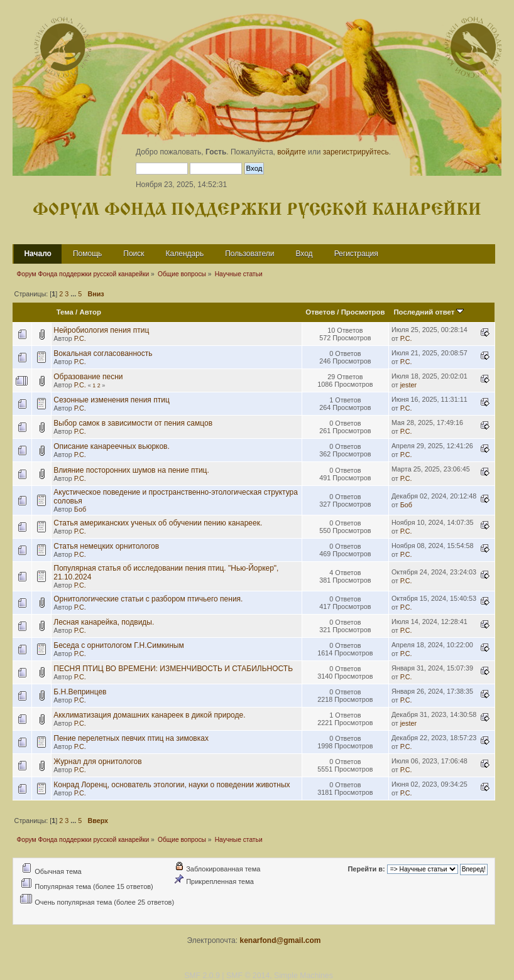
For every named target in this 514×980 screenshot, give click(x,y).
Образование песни (88, 377)
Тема (65, 312)
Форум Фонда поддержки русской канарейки (257, 210)
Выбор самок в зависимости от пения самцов (133, 423)
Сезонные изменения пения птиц (112, 400)
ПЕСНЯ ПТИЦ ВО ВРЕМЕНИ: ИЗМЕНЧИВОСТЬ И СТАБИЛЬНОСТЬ (173, 669)
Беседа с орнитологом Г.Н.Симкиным (118, 645)
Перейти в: (366, 869)
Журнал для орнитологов (97, 762)
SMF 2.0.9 (202, 976)
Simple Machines (303, 976)
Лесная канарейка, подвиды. (104, 622)
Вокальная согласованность (103, 353)
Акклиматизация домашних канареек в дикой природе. (149, 715)
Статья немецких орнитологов (106, 546)
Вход (304, 254)
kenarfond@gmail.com (280, 940)
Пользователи (249, 254)
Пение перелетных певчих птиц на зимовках (131, 738)
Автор (90, 312)
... (74, 294)
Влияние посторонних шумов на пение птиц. (131, 470)
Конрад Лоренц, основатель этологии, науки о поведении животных (172, 785)
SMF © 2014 (248, 976)
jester (408, 385)
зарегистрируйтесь (356, 152)
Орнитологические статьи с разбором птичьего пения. (148, 599)
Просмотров (363, 312)
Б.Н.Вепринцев (80, 692)
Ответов (320, 312)
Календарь (185, 254)
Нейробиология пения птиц (101, 330)
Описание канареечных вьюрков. (112, 446)
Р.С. (80, 338)
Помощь (87, 254)
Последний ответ (429, 312)
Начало (37, 254)
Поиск (134, 254)
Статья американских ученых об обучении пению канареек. (158, 523)
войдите (291, 152)
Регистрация (356, 254)
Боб (80, 509)
